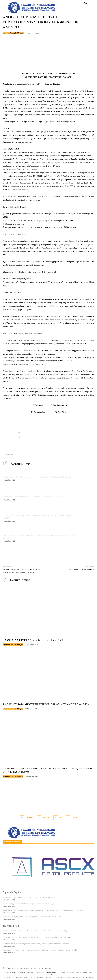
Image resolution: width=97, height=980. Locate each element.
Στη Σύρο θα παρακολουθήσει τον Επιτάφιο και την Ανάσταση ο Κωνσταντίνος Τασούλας (35, 931)
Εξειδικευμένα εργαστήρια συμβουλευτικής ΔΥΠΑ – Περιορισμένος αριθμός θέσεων (33, 917)
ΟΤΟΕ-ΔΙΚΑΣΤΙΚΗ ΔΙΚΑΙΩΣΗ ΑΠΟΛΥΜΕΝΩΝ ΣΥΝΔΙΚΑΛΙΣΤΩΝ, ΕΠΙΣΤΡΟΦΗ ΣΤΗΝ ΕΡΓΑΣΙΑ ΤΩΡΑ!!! (48, 770)
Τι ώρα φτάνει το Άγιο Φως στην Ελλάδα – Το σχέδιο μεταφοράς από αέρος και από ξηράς (37, 477)
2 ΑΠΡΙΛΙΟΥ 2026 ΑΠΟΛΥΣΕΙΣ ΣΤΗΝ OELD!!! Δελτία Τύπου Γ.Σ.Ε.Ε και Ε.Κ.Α (46, 704)
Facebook (30, 817)
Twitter (75, 817)
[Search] (91, 454)
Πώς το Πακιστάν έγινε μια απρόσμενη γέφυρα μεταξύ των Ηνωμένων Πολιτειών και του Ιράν (36, 944)
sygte (20, 432)
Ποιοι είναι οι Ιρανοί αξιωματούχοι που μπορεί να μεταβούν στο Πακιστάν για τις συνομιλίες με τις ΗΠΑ (39, 517)
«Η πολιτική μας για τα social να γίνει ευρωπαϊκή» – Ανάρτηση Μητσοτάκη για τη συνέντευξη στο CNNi (40, 950)
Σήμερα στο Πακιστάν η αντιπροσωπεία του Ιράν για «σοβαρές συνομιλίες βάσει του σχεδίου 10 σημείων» (39, 537)
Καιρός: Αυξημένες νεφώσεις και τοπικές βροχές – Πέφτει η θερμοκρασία (29, 897)
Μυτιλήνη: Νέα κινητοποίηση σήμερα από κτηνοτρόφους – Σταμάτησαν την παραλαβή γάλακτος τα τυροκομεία (43, 910)
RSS (61, 817)
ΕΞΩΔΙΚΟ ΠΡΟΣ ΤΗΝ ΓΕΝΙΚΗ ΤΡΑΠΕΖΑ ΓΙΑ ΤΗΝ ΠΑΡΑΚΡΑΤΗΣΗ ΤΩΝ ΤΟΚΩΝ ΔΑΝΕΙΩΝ (22, 571)
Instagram (47, 817)
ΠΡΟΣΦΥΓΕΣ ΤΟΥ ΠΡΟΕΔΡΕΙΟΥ (82, 569)
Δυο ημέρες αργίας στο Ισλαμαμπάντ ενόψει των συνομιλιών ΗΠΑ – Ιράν (29, 904)
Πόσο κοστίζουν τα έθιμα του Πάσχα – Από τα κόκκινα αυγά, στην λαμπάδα (31, 497)
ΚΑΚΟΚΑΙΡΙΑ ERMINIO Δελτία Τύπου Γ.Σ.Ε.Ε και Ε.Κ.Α (33, 640)
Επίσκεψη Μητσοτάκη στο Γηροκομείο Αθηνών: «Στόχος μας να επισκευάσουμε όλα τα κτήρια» (37, 937)
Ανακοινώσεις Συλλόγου (13, 33)
